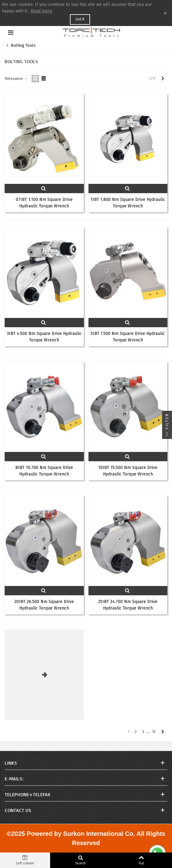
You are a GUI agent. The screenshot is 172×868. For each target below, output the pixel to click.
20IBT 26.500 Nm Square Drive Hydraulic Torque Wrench (44, 605)
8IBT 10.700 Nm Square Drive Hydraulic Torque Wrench (44, 471)
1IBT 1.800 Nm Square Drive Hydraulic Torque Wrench (128, 203)
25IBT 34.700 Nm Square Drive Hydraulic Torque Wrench (128, 605)
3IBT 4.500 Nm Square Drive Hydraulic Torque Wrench (44, 337)
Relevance (16, 78)
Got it (80, 19)
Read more (41, 11)
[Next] (163, 79)
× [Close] (165, 13)
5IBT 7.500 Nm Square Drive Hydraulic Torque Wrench (128, 337)
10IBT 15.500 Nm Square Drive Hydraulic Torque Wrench (128, 471)
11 (154, 732)
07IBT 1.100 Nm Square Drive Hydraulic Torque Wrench (44, 203)
